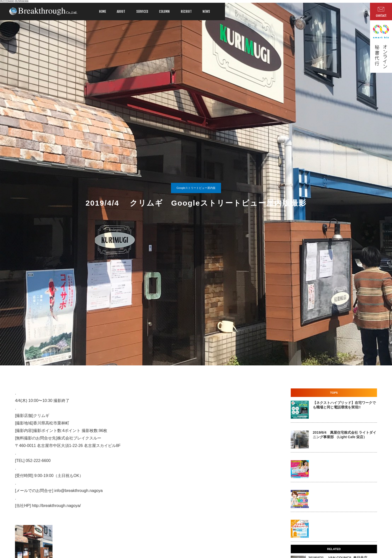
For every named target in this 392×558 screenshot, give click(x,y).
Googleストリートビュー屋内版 (196, 188)
